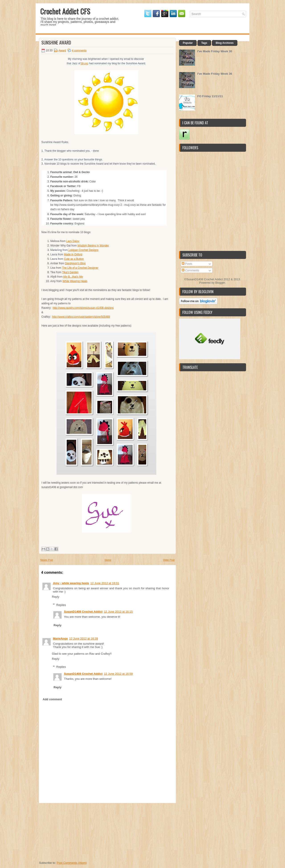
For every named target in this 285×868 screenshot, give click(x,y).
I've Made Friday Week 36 (215, 74)
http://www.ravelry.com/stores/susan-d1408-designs (83, 308)
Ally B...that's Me (73, 277)
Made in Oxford (73, 254)
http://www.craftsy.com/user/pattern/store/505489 (81, 317)
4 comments (79, 50)
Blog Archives (225, 43)
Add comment (52, 699)
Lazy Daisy (73, 241)
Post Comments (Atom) (72, 863)
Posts (187, 264)
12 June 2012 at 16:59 (118, 674)
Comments (190, 270)
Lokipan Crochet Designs (83, 250)
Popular (188, 43)
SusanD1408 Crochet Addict (83, 612)
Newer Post (47, 560)
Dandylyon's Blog (75, 263)
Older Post (169, 560)
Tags (204, 43)
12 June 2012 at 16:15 (118, 612)
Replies (61, 605)
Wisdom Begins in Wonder (93, 246)
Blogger (220, 283)
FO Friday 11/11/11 (210, 96)
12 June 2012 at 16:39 (83, 639)
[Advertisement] (72, 831)
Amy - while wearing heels (71, 583)
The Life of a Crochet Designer (80, 268)
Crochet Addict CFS (65, 11)
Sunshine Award (56, 42)
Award (62, 50)
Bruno (84, 63)
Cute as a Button (74, 259)
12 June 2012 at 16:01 (105, 583)
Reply (56, 597)
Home (108, 560)
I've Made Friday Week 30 (215, 51)
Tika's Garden (70, 272)
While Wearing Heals (75, 281)
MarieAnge (60, 639)
